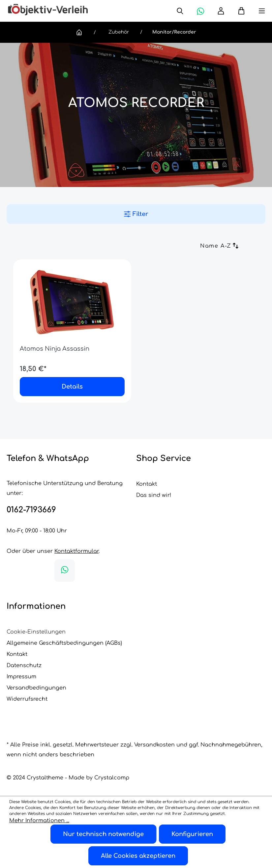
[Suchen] (180, 11)
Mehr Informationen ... (39, 821)
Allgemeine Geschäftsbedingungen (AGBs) (64, 643)
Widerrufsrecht (27, 699)
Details (72, 387)
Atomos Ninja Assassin (55, 349)
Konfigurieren (192, 834)
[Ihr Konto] (221, 11)
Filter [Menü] (136, 214)
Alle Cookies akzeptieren (138, 856)
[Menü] (255, 11)
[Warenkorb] (238, 11)
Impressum (21, 677)
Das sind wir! (154, 495)
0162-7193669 (31, 510)
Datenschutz (24, 665)
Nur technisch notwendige (103, 834)
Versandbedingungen (36, 688)
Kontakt (147, 484)
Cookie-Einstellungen (36, 632)
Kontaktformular (76, 551)
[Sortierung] (198, 247)
